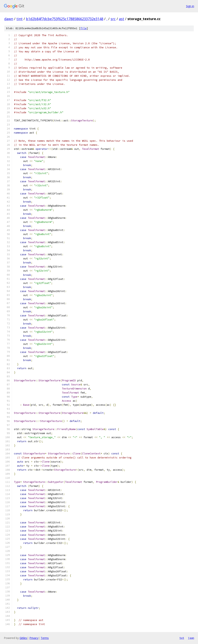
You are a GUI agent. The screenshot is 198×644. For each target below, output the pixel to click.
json (191, 638)
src (113, 19)
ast (122, 19)
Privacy (34, 638)
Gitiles (23, 638)
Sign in (190, 6)
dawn (9, 19)
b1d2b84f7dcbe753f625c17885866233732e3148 (65, 19)
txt (182, 638)
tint (20, 19)
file (84, 28)
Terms (45, 638)
